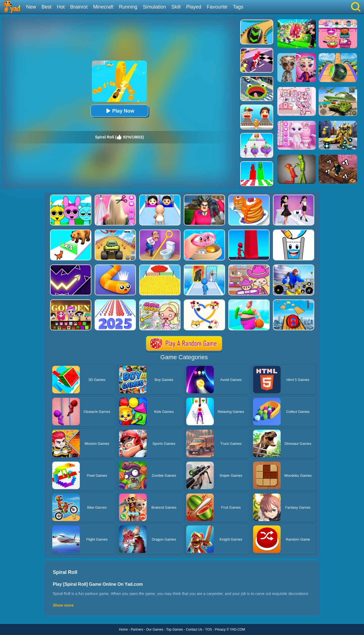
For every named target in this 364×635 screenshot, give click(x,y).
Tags (238, 7)
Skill (176, 7)
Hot (61, 7)
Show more (63, 605)
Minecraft (103, 7)
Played (194, 7)
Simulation (154, 7)
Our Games (155, 629)
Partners (137, 629)
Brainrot (79, 7)
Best (46, 7)
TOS (209, 629)
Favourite (217, 7)
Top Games (175, 629)
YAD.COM (237, 629)
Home (124, 629)
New (31, 7)
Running (128, 7)
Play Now (119, 111)
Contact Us (194, 629)
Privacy (220, 629)
